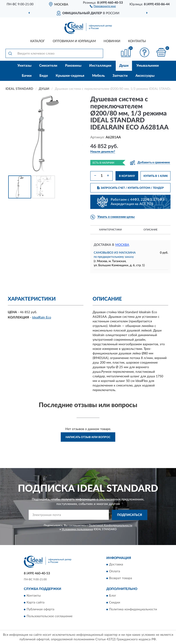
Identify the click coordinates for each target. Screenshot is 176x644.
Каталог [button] (38, 41)
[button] (103, 6)
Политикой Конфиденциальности (110, 525)
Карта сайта (36, 603)
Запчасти (120, 76)
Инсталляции (100, 66)
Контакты (137, 41)
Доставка (116, 565)
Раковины (73, 66)
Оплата (115, 572)
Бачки (27, 76)
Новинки (112, 41)
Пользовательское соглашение (49, 616)
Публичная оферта (40, 609)
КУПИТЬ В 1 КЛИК (156, 176)
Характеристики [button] (110, 230)
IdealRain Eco (42, 318)
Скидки (115, 603)
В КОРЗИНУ (127, 176)
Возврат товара (121, 578)
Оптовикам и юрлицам (74, 41)
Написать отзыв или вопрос (88, 437)
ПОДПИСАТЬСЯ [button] (130, 515)
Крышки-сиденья (70, 76)
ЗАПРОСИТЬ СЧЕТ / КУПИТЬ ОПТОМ (131, 188)
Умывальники (148, 66)
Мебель (98, 76)
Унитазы (24, 66)
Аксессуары (145, 76)
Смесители (48, 66)
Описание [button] (150, 230)
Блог (113, 596)
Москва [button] (122, 245)
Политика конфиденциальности (133, 609)
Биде (44, 76)
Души (124, 66)
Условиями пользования (77, 529)
